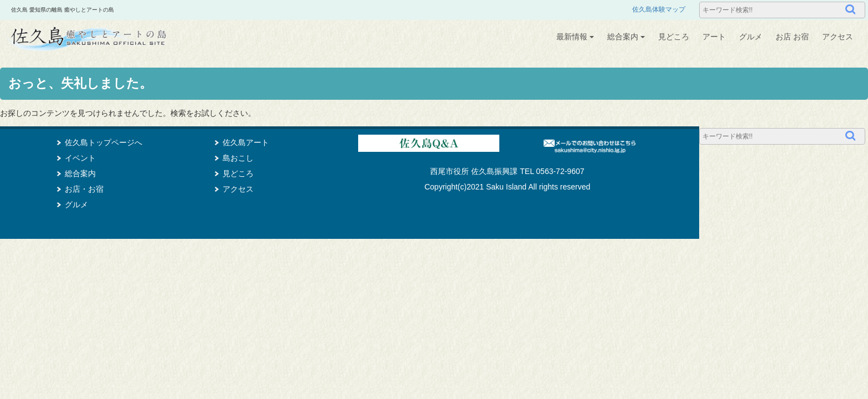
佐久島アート (246, 142)
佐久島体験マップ (659, 9)
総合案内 (626, 37)
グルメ (751, 37)
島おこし (238, 158)
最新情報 (575, 37)
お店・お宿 (84, 189)
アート (714, 37)
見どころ (674, 37)
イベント (80, 158)
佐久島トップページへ (104, 142)
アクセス (838, 37)
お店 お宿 (792, 37)
